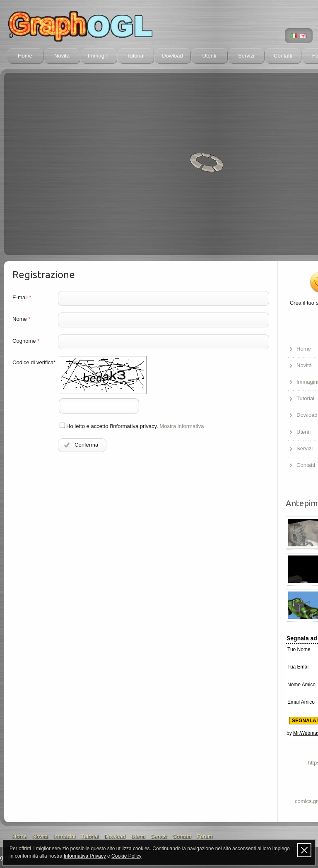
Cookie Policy (126, 856)
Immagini (99, 56)
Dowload (172, 56)
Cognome (26, 341)
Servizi (246, 56)
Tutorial (136, 56)
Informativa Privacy (85, 856)
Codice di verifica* (34, 362)
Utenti (209, 56)
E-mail (22, 297)
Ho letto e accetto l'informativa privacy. (132, 426)
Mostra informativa (182, 426)
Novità (62, 56)
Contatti (283, 56)
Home (25, 56)
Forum (205, 836)
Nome (21, 319)
